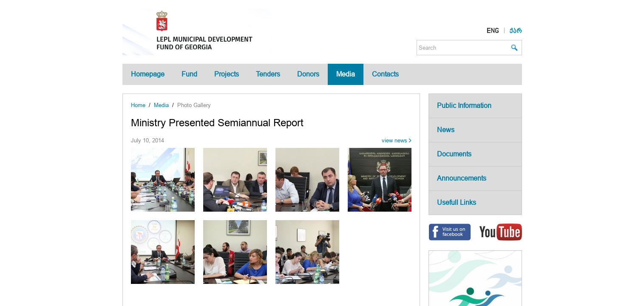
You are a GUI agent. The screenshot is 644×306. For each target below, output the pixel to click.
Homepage (148, 74)
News (446, 130)
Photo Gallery (194, 105)
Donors (308, 74)
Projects (227, 74)
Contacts (385, 74)
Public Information (464, 106)
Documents (454, 154)
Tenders (268, 74)
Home (138, 105)
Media (346, 74)
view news (394, 140)
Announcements (462, 178)
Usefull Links (457, 203)
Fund (189, 74)
